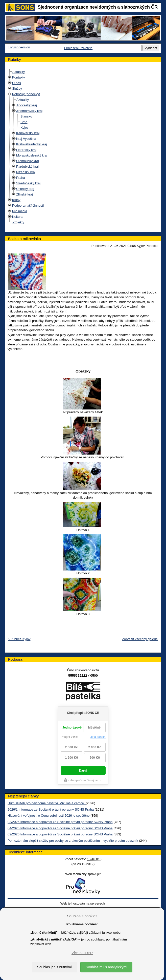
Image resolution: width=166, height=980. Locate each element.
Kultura (17, 217)
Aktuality (19, 72)
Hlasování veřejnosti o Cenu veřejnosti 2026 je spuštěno (49, 816)
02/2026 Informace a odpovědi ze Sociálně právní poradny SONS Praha (60, 834)
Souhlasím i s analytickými (106, 967)
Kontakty (19, 77)
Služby (17, 89)
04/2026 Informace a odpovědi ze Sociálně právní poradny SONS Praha (60, 828)
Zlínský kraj (25, 194)
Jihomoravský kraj (29, 111)
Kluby (16, 200)
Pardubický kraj (27, 166)
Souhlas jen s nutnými (54, 967)
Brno (24, 122)
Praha (21, 178)
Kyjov (25, 128)
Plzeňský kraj (26, 172)
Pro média (20, 211)
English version (19, 47)
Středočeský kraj (28, 183)
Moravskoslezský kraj (32, 155)
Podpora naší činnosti (28, 205)
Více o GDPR (82, 953)
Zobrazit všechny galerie (140, 639)
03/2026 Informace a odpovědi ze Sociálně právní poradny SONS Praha (60, 822)
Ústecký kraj (25, 189)
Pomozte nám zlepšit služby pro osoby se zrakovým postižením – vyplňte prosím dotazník (73, 841)
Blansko (26, 116)
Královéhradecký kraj (31, 144)
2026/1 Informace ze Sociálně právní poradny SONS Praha (51, 809)
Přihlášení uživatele (78, 48)
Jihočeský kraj (27, 105)
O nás (17, 83)
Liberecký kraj (26, 150)
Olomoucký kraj (28, 161)
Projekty (18, 222)
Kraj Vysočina (26, 139)
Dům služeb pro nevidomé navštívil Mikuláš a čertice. (47, 803)
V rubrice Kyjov (19, 639)
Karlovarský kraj (28, 133)
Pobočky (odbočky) (26, 94)
